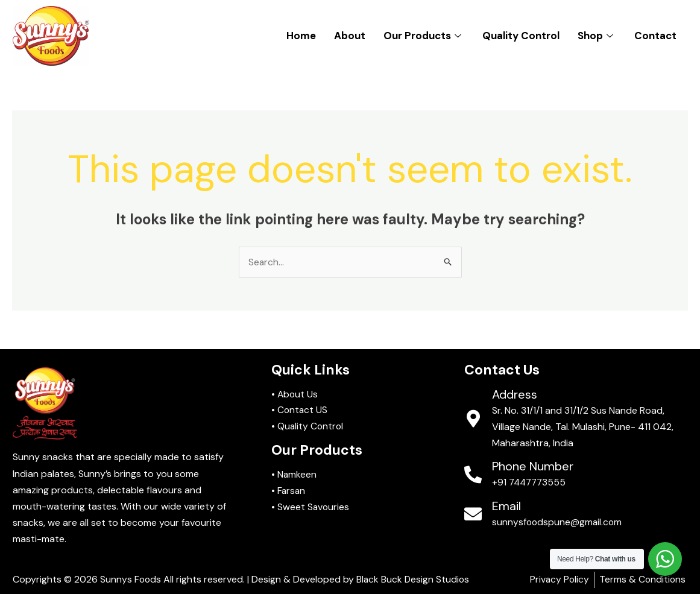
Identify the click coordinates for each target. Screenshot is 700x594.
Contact (655, 36)
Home (301, 36)
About (350, 36)
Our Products (424, 36)
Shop (597, 36)
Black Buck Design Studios (415, 580)
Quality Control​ (521, 36)
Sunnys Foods (131, 580)
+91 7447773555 (531, 483)
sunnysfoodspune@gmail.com (558, 522)
